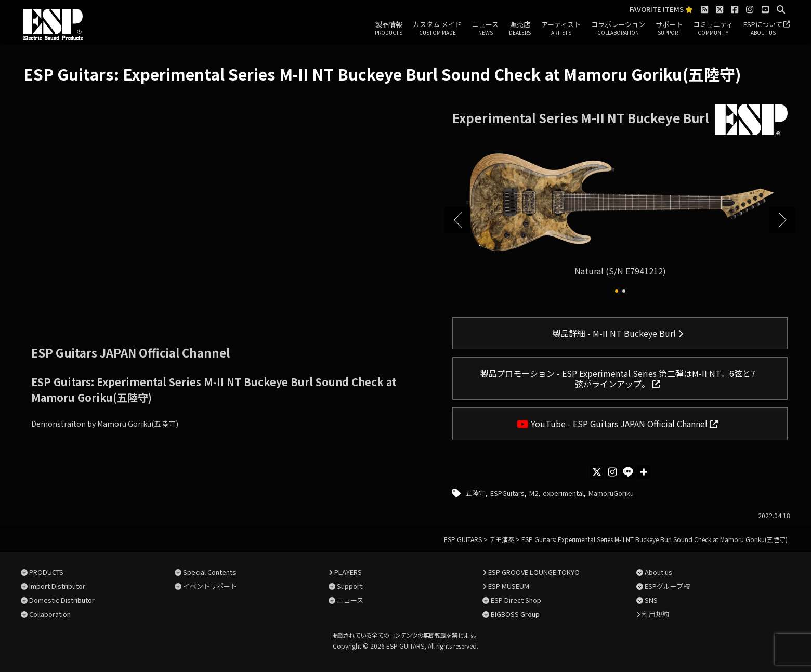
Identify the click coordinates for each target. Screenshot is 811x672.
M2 (534, 493)
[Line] (628, 472)
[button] (617, 291)
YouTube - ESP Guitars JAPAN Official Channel (617, 424)
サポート (669, 29)
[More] (644, 472)
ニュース (485, 29)
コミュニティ (713, 29)
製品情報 (389, 29)
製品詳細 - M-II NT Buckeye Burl (618, 333)
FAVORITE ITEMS (661, 10)
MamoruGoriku (611, 493)
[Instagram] (612, 472)
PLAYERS (348, 572)
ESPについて (763, 29)
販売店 (520, 29)
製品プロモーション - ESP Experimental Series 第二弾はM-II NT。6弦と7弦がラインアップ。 (618, 378)
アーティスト (561, 29)
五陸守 (475, 493)
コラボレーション (618, 29)
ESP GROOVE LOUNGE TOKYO (534, 572)
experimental (563, 493)
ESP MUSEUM (509, 586)
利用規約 (656, 614)
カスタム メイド (437, 29)
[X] (597, 472)
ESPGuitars (507, 493)
